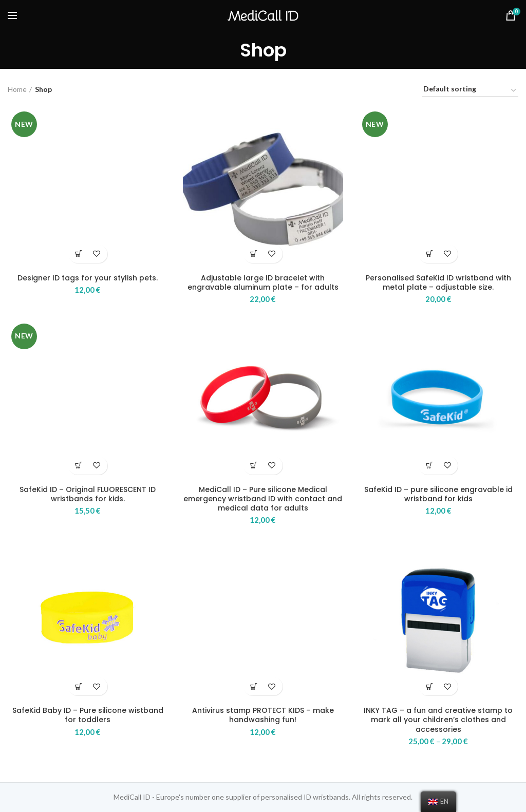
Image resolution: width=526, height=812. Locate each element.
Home (17, 89)
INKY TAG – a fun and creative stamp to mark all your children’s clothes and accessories (438, 720)
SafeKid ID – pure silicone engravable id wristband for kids (438, 494)
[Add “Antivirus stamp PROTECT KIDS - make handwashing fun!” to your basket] (254, 686)
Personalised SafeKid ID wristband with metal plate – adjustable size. (438, 282)
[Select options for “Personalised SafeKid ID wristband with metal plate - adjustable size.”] (429, 254)
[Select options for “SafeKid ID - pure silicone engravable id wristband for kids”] (429, 466)
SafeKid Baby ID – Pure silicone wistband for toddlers (88, 715)
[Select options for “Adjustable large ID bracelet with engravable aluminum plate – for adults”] (254, 254)
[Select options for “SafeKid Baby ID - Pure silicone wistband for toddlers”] (79, 686)
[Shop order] (470, 91)
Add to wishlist (97, 254)
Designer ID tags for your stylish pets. (88, 278)
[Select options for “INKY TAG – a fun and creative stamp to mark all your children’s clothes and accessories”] (429, 686)
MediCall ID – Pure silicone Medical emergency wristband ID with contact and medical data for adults (263, 499)
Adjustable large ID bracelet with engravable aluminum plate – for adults (263, 282)
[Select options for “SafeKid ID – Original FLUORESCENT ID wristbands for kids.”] (79, 466)
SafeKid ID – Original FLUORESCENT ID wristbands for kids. (88, 494)
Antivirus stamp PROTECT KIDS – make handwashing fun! (263, 715)
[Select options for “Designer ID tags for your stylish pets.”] (79, 254)
